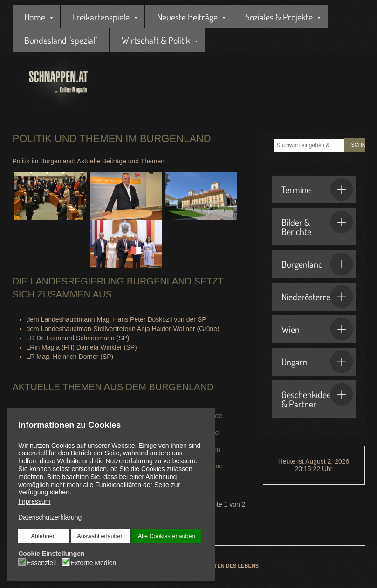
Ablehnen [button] (44, 536)
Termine (317, 189)
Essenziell (41, 562)
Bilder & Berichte (317, 224)
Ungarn (317, 362)
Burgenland (317, 264)
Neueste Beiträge (187, 17)
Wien (317, 329)
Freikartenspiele (101, 17)
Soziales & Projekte (279, 17)
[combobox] (309, 145)
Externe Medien (93, 562)
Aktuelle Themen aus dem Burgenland (113, 387)
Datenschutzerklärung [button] (50, 517)
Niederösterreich (317, 297)
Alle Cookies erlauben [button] (166, 536)
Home (35, 17)
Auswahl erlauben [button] (100, 536)
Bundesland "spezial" (61, 40)
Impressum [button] (34, 501)
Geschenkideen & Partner (317, 396)
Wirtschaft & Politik (156, 40)
